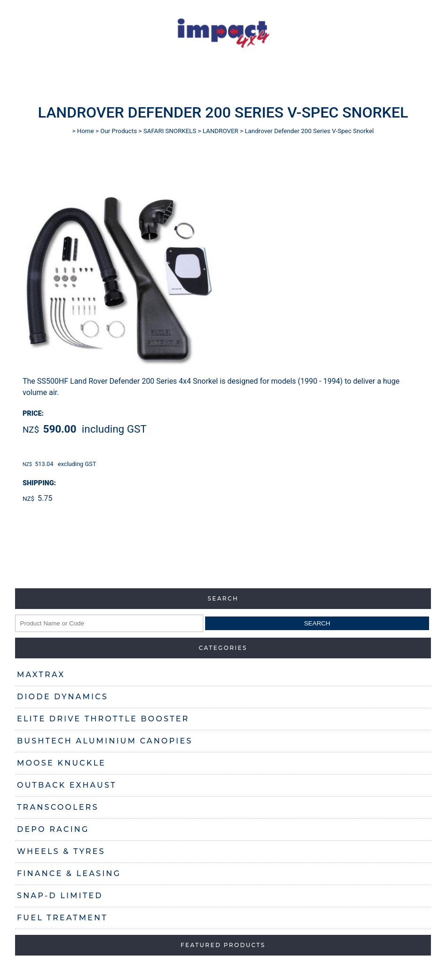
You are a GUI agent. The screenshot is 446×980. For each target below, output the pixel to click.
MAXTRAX (41, 675)
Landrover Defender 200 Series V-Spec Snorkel (309, 131)
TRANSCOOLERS (58, 807)
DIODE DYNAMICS (63, 697)
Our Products (119, 131)
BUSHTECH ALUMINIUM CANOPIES (105, 741)
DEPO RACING (53, 829)
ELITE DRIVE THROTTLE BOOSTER (103, 719)
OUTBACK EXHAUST (67, 785)
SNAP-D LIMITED (60, 896)
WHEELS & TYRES (61, 851)
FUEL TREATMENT (62, 918)
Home (86, 131)
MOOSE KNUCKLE (61, 763)
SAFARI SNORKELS (170, 131)
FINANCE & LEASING (69, 873)
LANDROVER (221, 131)
